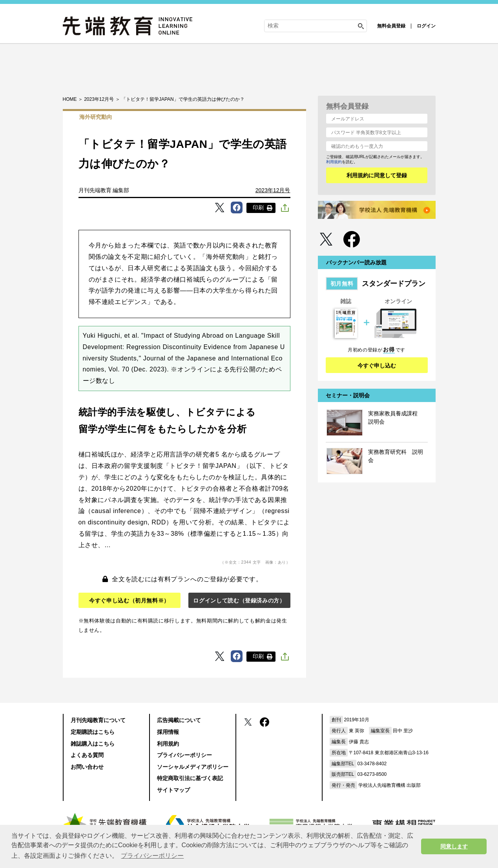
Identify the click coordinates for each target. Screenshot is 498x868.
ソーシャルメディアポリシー (193, 767)
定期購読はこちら (93, 732)
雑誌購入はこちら (93, 744)
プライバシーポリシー (184, 755)
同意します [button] (454, 846)
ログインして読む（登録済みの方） (239, 601)
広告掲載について (179, 720)
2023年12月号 (273, 190)
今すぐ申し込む (377, 366)
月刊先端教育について (98, 720)
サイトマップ (173, 790)
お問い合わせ (87, 767)
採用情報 (168, 732)
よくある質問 (87, 755)
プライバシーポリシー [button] (152, 856)
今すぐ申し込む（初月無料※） (129, 601)
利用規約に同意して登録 (377, 175)
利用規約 (334, 162)
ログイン (426, 26)
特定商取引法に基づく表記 (190, 778)
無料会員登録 (391, 26)
